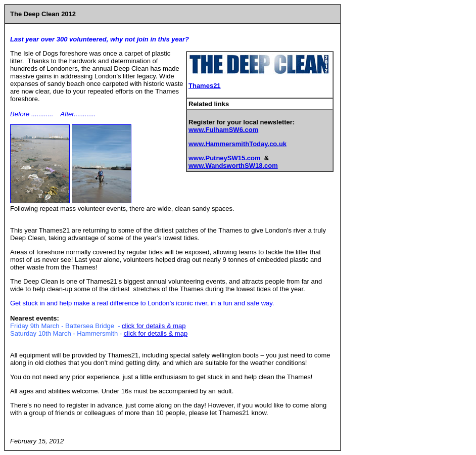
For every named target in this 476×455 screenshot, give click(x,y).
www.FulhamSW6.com (223, 130)
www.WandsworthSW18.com (233, 166)
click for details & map (154, 326)
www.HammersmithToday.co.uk (237, 144)
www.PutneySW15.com (226, 158)
